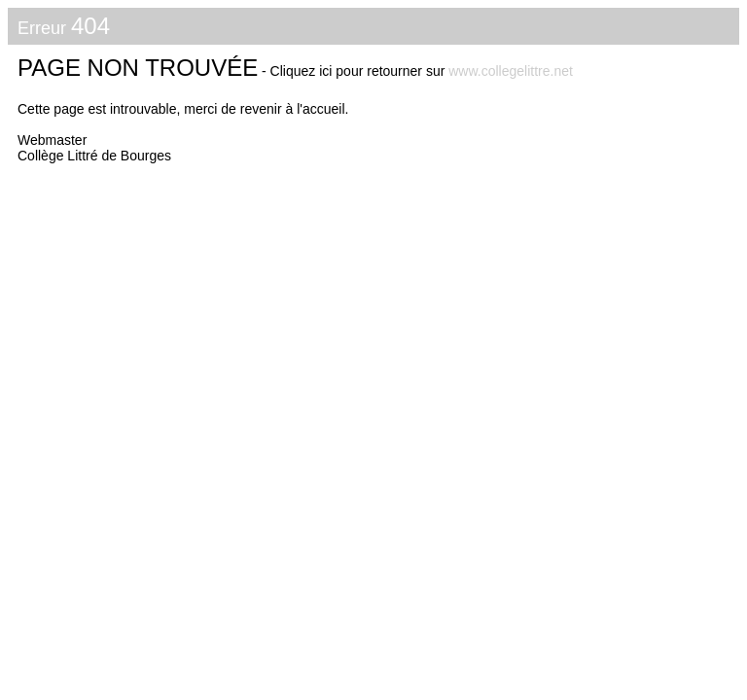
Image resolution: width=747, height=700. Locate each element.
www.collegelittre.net (511, 71)
